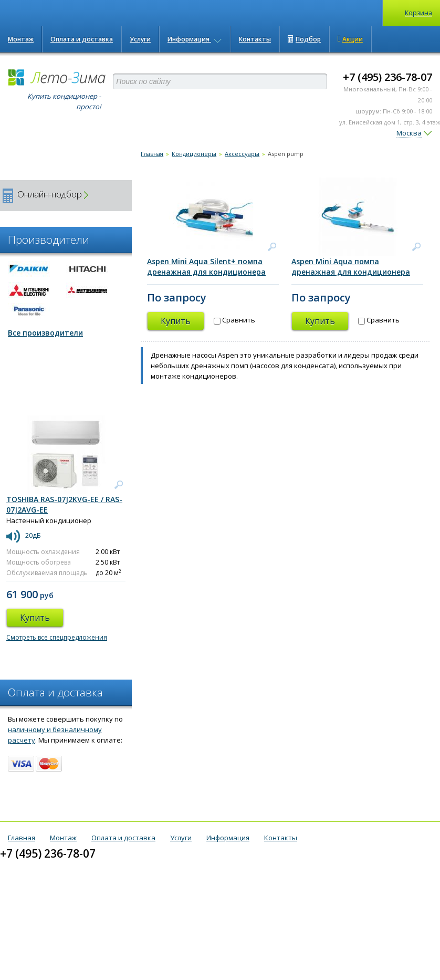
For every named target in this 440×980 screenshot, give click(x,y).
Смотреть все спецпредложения (57, 637)
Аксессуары (242, 154)
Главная (152, 154)
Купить (176, 321)
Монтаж (21, 39)
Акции (350, 39)
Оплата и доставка (82, 39)
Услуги (140, 39)
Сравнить (234, 320)
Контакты (255, 39)
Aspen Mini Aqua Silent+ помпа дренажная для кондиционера (206, 267)
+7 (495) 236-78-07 (387, 77)
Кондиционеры (194, 154)
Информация (195, 39)
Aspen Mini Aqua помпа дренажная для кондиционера (351, 267)
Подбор (304, 39)
